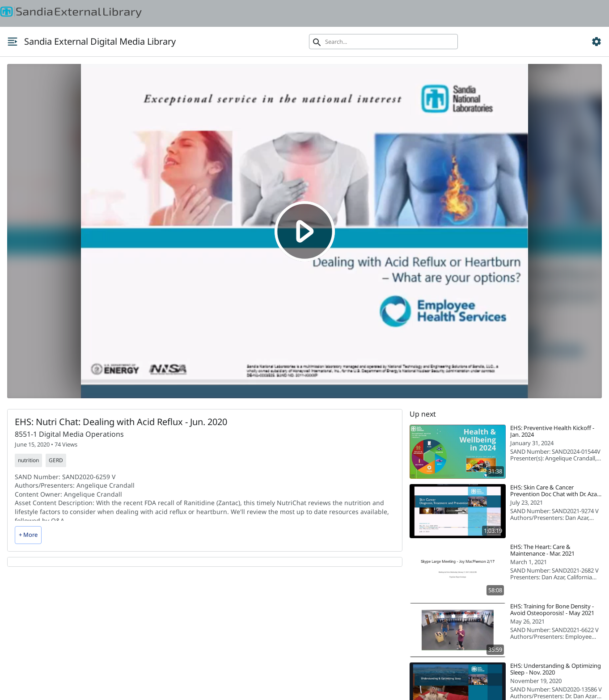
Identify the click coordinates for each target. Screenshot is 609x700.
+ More (28, 535)
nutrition (28, 460)
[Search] (383, 42)
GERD (56, 460)
